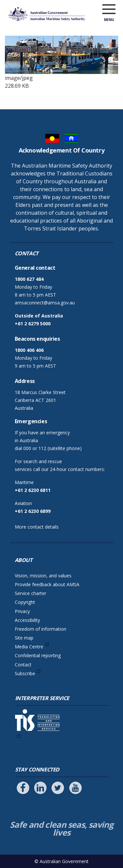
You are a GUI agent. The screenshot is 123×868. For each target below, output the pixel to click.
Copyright (25, 602)
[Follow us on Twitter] (58, 788)
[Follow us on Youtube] (75, 788)
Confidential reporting (38, 655)
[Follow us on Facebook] (23, 788)
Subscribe (25, 673)
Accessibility (27, 620)
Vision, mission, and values (43, 576)
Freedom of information (41, 629)
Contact (23, 665)
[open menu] (109, 9)
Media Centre (29, 647)
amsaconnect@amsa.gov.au (45, 303)
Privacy (22, 611)
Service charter (31, 593)
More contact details (37, 527)
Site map (24, 638)
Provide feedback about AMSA (47, 584)
